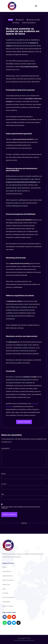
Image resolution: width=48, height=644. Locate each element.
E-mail (4, 484)
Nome (4, 474)
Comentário (6, 448)
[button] (36, 6)
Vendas (11, 20)
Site (3, 494)
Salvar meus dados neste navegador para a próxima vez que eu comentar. (21, 507)
